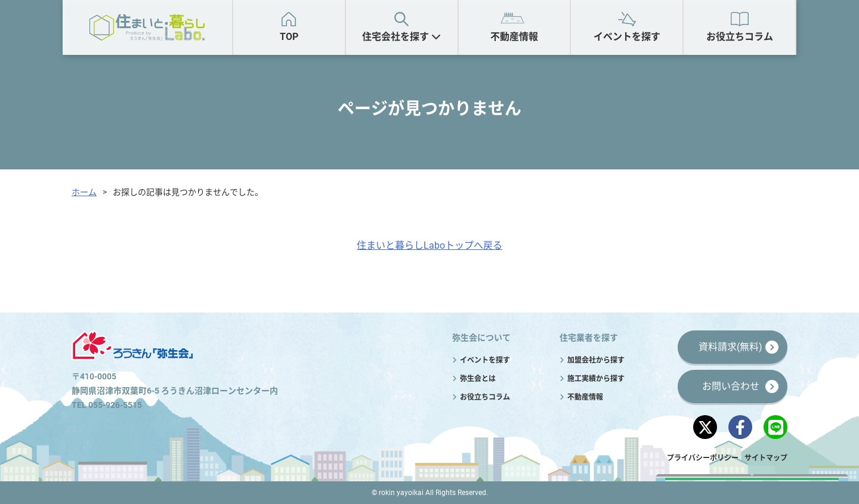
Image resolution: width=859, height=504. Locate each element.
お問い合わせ (731, 386)
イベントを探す (627, 37)
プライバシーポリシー (703, 458)
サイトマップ (766, 458)
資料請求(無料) (730, 347)
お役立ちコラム (740, 37)
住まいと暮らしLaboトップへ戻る (429, 245)
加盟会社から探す (596, 360)
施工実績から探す (596, 379)
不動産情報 (514, 37)
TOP (289, 37)
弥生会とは (478, 379)
